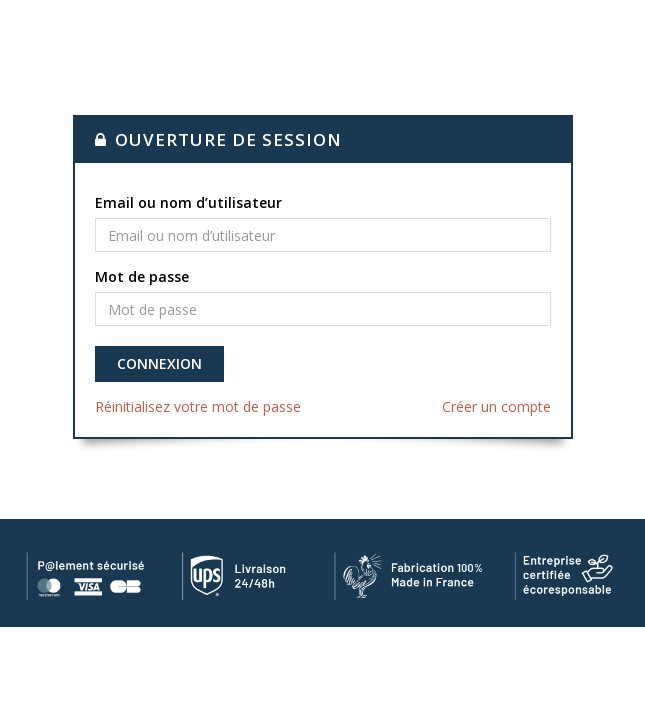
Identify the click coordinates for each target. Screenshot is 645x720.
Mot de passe (142, 276)
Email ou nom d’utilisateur (188, 202)
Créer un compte (496, 406)
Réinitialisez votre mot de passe (198, 406)
